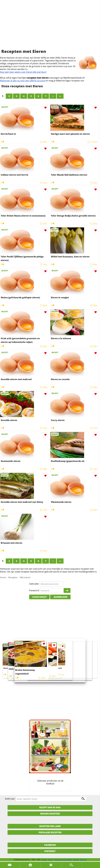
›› (60, 96)
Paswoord (34, 590)
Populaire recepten (50, 832)
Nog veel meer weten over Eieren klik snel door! (23, 72)
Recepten (13, 577)
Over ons (83, 860)
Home (3, 577)
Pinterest (50, 851)
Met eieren (25, 577)
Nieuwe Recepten (50, 814)
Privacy (51, 860)
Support (76, 860)
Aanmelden (60, 597)
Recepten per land (50, 826)
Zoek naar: (10, 799)
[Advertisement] (50, 27)
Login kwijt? (39, 597)
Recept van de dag (50, 807)
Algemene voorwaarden (63, 860)
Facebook (50, 845)
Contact (44, 860)
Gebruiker (34, 584)
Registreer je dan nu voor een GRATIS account (23, 81)
